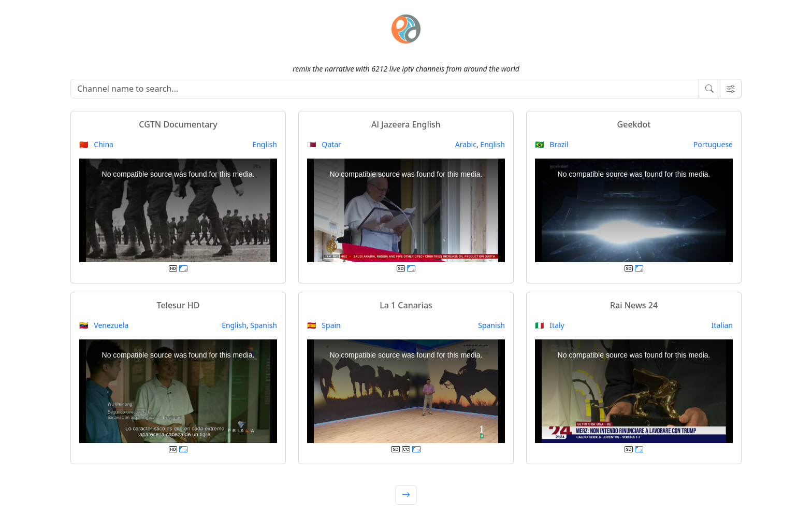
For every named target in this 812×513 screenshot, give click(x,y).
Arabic (466, 144)
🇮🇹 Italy (550, 325)
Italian (722, 325)
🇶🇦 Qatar (324, 144)
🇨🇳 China (96, 144)
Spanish (264, 325)
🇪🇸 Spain (324, 325)
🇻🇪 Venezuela (104, 325)
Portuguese (713, 144)
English (265, 144)
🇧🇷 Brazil (552, 144)
